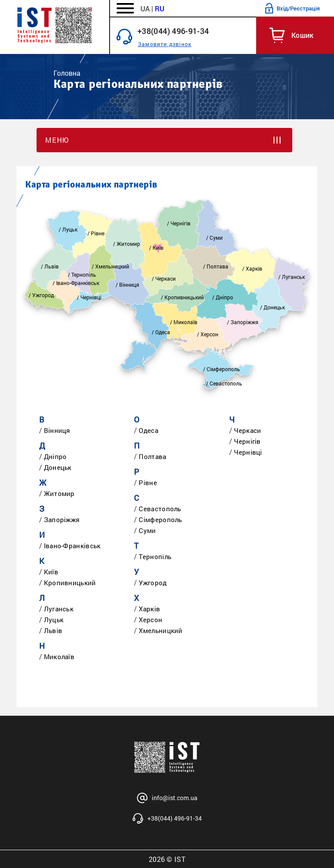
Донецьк (58, 467)
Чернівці (248, 452)
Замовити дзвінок (165, 44)
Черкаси (247, 430)
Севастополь (160, 509)
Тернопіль (155, 556)
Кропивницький (70, 583)
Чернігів (247, 441)
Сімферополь (160, 519)
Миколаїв (59, 657)
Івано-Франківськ (72, 546)
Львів (53, 630)
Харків (149, 609)
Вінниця (57, 430)
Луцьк (54, 620)
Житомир (59, 493)
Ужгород (153, 583)
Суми (147, 530)
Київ (51, 572)
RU (160, 8)
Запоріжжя (62, 519)
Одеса (149, 430)
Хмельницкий (160, 630)
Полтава (152, 456)
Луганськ (59, 609)
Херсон (150, 620)
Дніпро (55, 456)
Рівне (148, 483)
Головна (67, 73)
